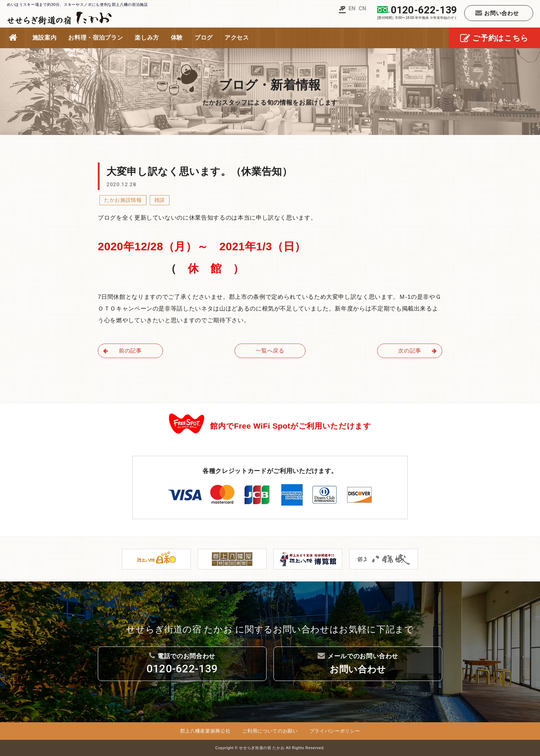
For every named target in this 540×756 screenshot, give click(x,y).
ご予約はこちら (494, 39)
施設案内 (45, 38)
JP (342, 8)
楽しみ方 (147, 38)
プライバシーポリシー (335, 731)
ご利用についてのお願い (270, 731)
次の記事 (418, 351)
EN (352, 8)
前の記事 (122, 351)
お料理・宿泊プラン (96, 38)
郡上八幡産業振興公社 (205, 731)
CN (362, 8)
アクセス (237, 38)
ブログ (204, 38)
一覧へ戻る (270, 351)
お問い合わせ (497, 13)
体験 (177, 38)
